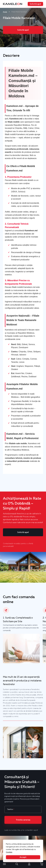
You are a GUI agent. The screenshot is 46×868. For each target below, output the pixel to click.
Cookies (9, 852)
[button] (35, 4)
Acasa (5, 12)
